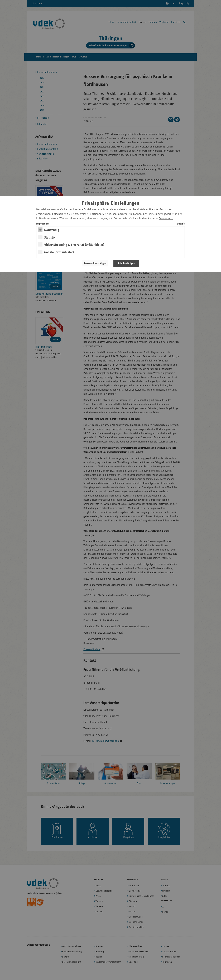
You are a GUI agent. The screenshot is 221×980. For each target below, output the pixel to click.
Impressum (43, 224)
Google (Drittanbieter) (59, 252)
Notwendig (52, 230)
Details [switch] (181, 224)
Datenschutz (166, 218)
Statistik (50, 238)
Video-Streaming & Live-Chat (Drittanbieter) (74, 245)
